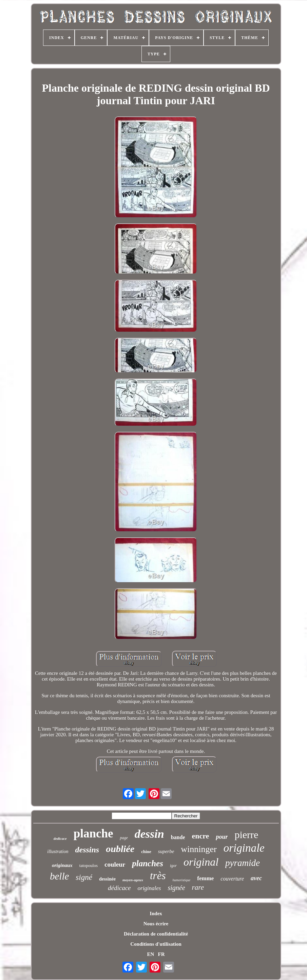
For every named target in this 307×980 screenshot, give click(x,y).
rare (198, 887)
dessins (87, 850)
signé (84, 877)
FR (161, 954)
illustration (58, 852)
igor (173, 866)
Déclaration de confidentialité (156, 934)
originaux (62, 865)
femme (205, 878)
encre (200, 836)
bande (178, 837)
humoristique (181, 880)
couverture (232, 879)
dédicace (119, 888)
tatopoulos (89, 865)
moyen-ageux (133, 880)
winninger (199, 849)
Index (156, 913)
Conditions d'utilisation (156, 944)
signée (176, 888)
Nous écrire (156, 924)
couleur (115, 864)
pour (222, 837)
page (124, 838)
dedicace (60, 838)
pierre (246, 835)
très (158, 876)
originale (244, 848)
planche (93, 834)
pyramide (243, 863)
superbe (166, 851)
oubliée (120, 849)
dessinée (107, 879)
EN (150, 954)
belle (59, 876)
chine (146, 852)
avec (256, 878)
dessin (149, 834)
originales (149, 888)
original (201, 862)
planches (148, 863)
